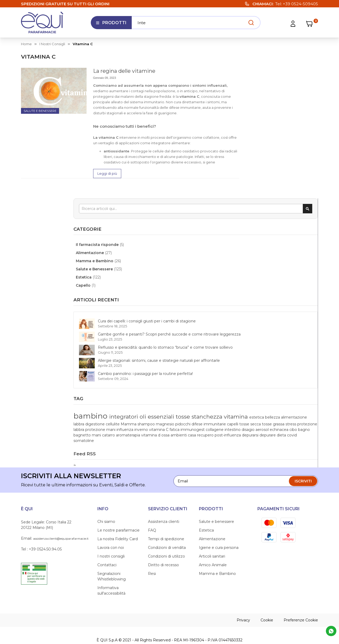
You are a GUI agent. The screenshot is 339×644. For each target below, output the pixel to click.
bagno (309, 402)
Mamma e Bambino (269, 123)
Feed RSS (258, 437)
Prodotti (111, 25)
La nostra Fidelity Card (118, 523)
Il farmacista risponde (271, 107)
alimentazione (292, 363)
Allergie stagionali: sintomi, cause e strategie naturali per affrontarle (281, 267)
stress (311, 380)
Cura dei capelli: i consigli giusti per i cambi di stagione (279, 189)
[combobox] (282, 71)
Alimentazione (264, 115)
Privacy (243, 604)
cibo (299, 402)
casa (298, 413)
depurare (256, 424)
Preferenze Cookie (301, 604)
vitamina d (257, 413)
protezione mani (295, 385)
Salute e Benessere (40, 111)
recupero (256, 419)
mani (271, 408)
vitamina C (290, 391)
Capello (257, 148)
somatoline (296, 424)
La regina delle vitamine (124, 71)
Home (26, 44)
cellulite (275, 369)
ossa (272, 413)
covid (280, 424)
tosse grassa (294, 380)
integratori (297, 339)
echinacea (285, 402)
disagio (254, 402)
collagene (282, 396)
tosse (290, 348)
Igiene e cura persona (219, 531)
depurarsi (300, 419)
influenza (256, 391)
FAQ (152, 514)
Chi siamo (106, 505)
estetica (255, 363)
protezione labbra (264, 385)
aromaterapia (302, 408)
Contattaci (107, 549)
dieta (270, 424)
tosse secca (271, 380)
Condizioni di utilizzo (166, 540)
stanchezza (263, 357)
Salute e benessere (216, 505)
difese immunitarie (300, 374)
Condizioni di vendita (167, 531)
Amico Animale (213, 549)
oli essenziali (265, 348)
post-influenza (278, 419)
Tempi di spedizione (166, 523)
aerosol (268, 402)
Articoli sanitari (212, 540)
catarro (283, 408)
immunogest (260, 396)
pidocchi (275, 374)
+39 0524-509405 (300, 4)
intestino (299, 396)
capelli (253, 380)
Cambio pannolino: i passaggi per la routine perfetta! (280, 291)
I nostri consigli (52, 44)
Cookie (267, 604)
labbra (311, 363)
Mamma (291, 369)
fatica (305, 391)
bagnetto (256, 408)
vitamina (291, 357)
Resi (152, 557)
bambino (265, 339)
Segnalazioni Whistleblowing (112, 560)
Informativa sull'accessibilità (111, 574)
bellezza (271, 363)
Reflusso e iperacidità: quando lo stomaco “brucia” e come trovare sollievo (282, 243)
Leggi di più (107, 173)
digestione (257, 369)
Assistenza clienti (164, 505)
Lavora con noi (111, 531)
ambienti (285, 413)
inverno (272, 391)
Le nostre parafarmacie (118, 514)
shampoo (308, 369)
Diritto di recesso (163, 549)
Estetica (258, 140)
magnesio (257, 374)
